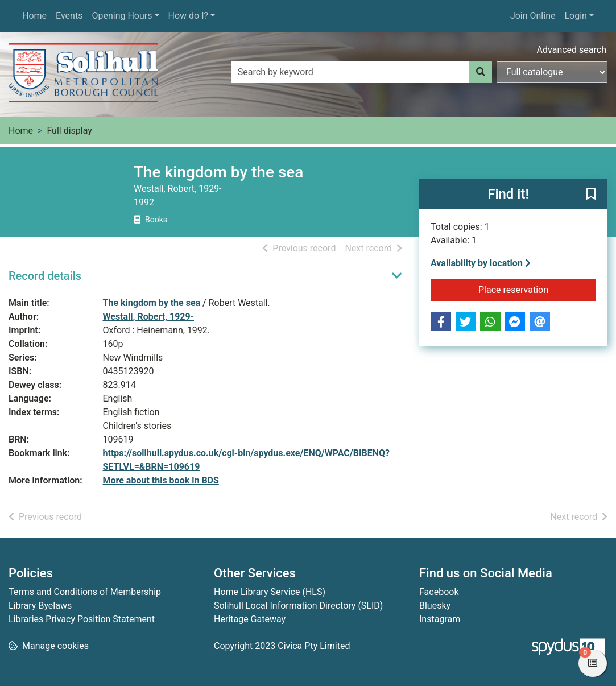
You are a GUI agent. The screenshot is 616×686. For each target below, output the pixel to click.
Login (575, 16)
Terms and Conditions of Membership (85, 592)
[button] (591, 195)
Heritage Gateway (250, 619)
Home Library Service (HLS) (270, 592)
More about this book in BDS (161, 480)
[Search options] (552, 72)
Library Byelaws (40, 606)
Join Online (533, 16)
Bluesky (435, 606)
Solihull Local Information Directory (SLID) (298, 606)
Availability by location (481, 263)
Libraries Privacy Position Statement (82, 619)
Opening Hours (122, 16)
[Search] (481, 72)
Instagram (440, 619)
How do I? (189, 16)
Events (69, 16)
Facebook (439, 592)
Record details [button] (45, 276)
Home (34, 16)
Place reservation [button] (537, 289)
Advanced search (572, 50)
